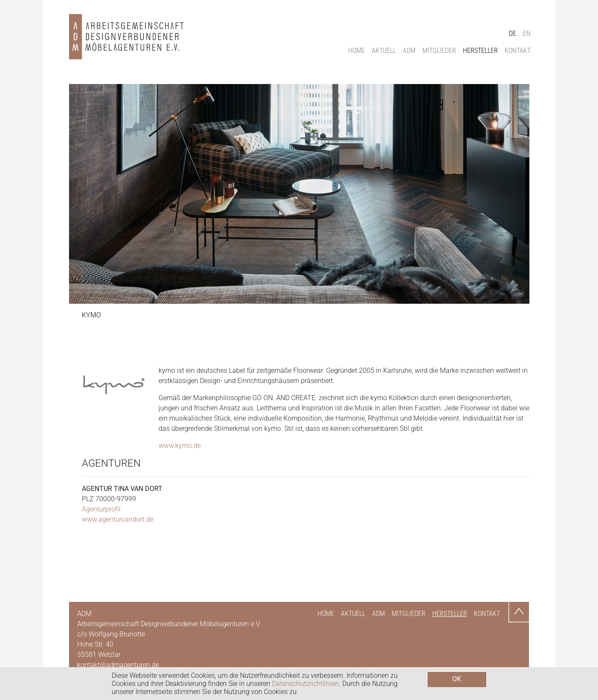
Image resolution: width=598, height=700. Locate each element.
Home (357, 51)
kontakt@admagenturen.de (118, 665)
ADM (409, 51)
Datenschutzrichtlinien (305, 684)
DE (513, 33)
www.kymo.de (180, 446)
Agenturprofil (101, 509)
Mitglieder (439, 51)
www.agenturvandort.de (118, 519)
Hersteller (480, 51)
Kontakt (518, 51)
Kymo (91, 315)
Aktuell (384, 51)
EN (527, 33)
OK (457, 679)
